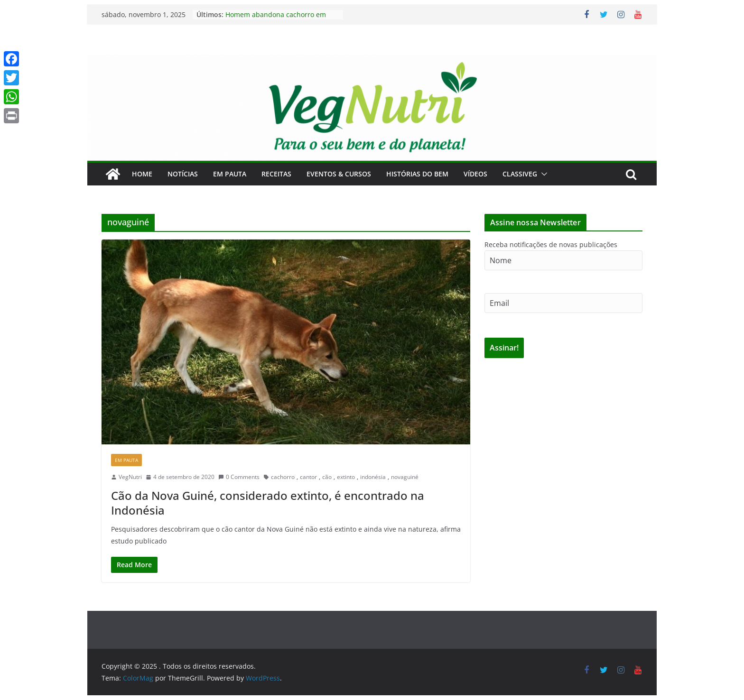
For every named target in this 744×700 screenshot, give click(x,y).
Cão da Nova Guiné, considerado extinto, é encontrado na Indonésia (268, 503)
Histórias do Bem (417, 174)
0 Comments (239, 477)
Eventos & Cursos (339, 174)
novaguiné (405, 477)
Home (142, 174)
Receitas (276, 174)
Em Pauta (230, 174)
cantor (308, 477)
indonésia (373, 477)
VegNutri (130, 477)
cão (327, 477)
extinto (346, 477)
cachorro (283, 477)
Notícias (183, 174)
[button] (542, 174)
